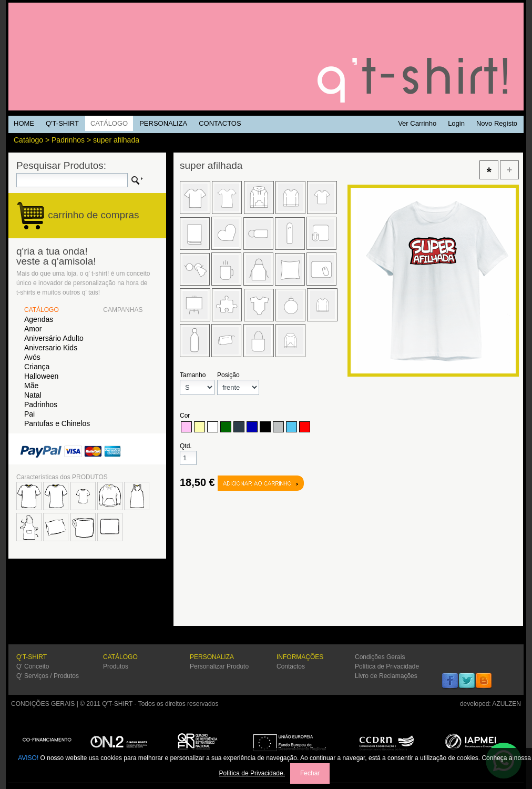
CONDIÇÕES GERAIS (43, 704)
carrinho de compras (93, 215)
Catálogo (28, 140)
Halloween (41, 376)
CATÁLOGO (42, 310)
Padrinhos (68, 140)
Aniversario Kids (51, 348)
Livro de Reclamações (386, 676)
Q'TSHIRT (266, 57)
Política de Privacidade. (252, 773)
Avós (32, 357)
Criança (37, 367)
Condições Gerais (380, 657)
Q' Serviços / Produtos (48, 676)
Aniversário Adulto (54, 338)
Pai (29, 414)
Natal (33, 395)
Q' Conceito (33, 666)
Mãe (31, 386)
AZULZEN (507, 704)
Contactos (291, 666)
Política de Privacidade (387, 666)
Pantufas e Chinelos (57, 423)
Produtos (116, 666)
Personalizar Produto (219, 666)
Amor (33, 329)
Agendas (39, 319)
